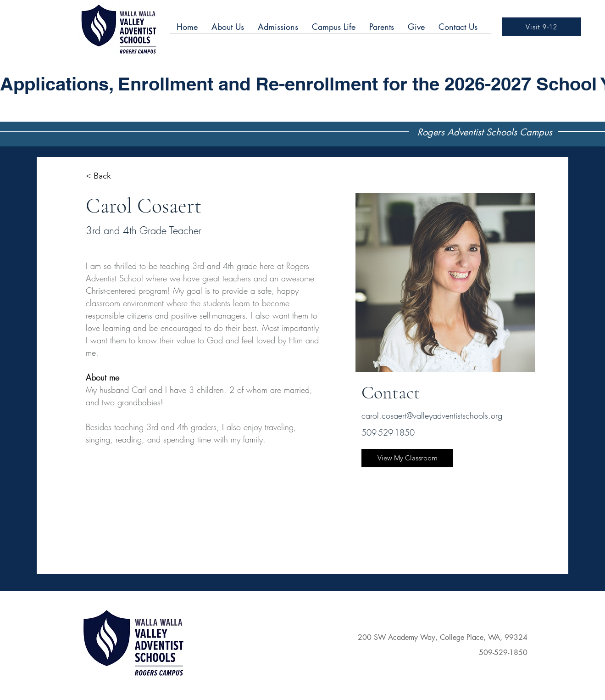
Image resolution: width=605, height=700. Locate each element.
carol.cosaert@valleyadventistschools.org (432, 415)
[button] (228, 27)
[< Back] (104, 176)
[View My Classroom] (407, 458)
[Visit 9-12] (542, 27)
